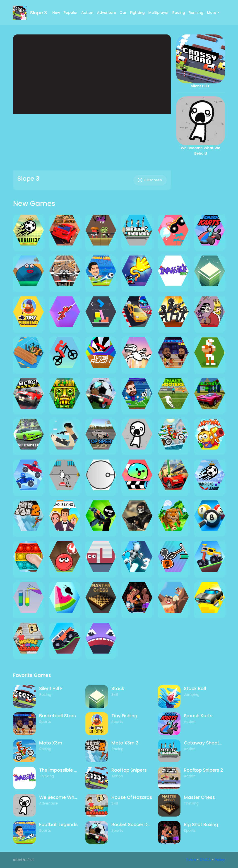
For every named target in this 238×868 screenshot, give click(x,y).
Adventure (106, 13)
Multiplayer (159, 13)
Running (196, 13)
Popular (71, 13)
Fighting (137, 13)
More (212, 13)
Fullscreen (150, 180)
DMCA (205, 860)
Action (87, 13)
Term (191, 860)
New (56, 13)
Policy (220, 860)
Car (123, 13)
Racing (179, 13)
